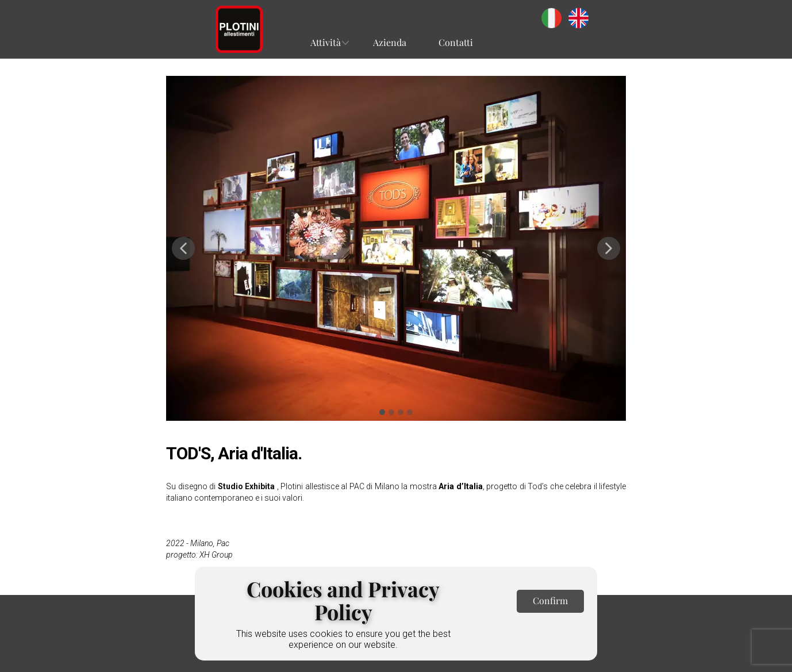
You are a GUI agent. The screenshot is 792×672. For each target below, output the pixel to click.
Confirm (550, 600)
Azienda (390, 42)
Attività (326, 42)
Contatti (456, 42)
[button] (183, 248)
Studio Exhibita (247, 486)
